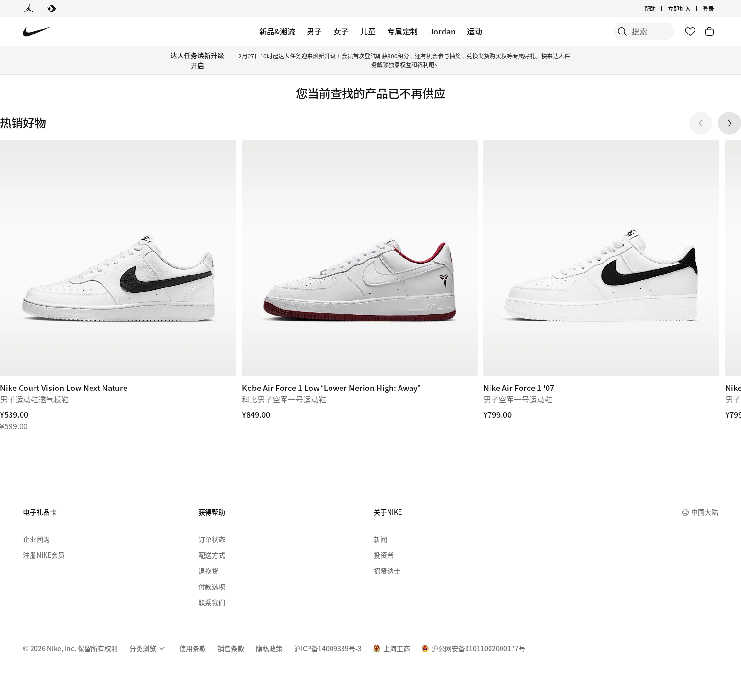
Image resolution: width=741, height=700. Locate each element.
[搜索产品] (640, 32)
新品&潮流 (277, 31)
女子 (341, 31)
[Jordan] (29, 9)
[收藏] (690, 32)
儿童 (368, 31)
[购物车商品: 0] (709, 32)
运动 (475, 31)
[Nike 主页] (37, 32)
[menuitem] (148, 648)
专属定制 (402, 31)
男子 (314, 31)
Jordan (442, 31)
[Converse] (52, 9)
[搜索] (602, 32)
